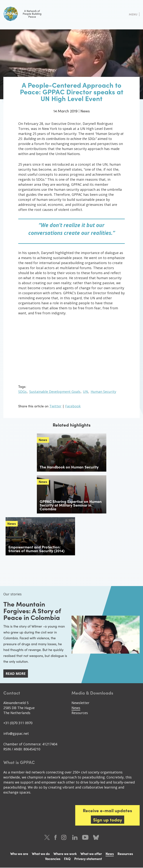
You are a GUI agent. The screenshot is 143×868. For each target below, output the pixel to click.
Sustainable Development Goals (55, 392)
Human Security (103, 392)
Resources (80, 713)
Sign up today (108, 820)
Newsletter (80, 703)
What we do (41, 854)
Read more (16, 674)
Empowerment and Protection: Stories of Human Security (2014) (36, 549)
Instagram (64, 838)
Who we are (19, 854)
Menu (133, 14)
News (76, 708)
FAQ (67, 859)
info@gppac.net (16, 734)
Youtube (85, 838)
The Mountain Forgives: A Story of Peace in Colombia (33, 610)
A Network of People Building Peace (22, 14)
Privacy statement (88, 859)
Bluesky (96, 838)
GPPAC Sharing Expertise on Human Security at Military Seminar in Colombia (71, 505)
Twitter (55, 406)
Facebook (73, 406)
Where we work (65, 854)
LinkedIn (75, 838)
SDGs (22, 392)
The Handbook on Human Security (69, 467)
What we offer (91, 854)
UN (85, 392)
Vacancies (53, 859)
